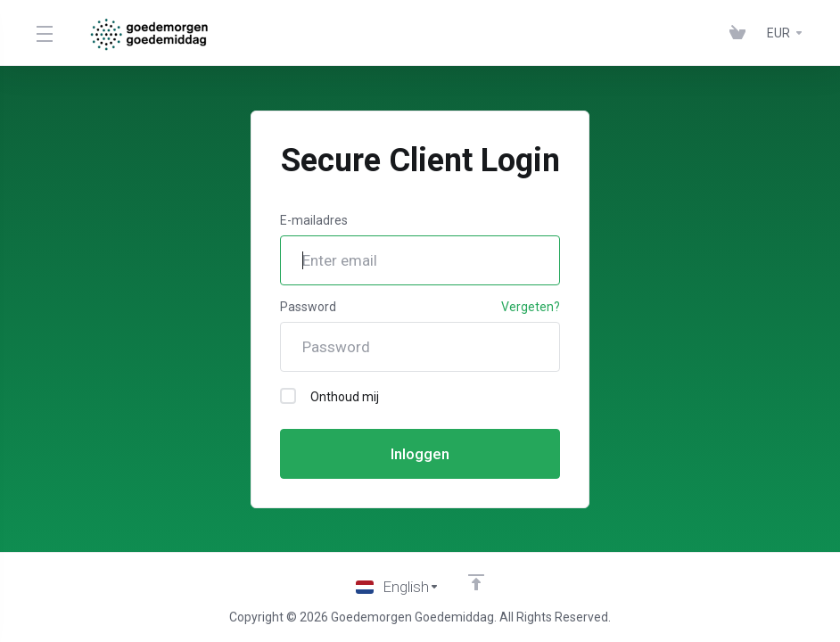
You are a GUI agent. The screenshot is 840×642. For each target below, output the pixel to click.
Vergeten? (531, 307)
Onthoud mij (329, 396)
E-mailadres (314, 220)
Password (308, 307)
